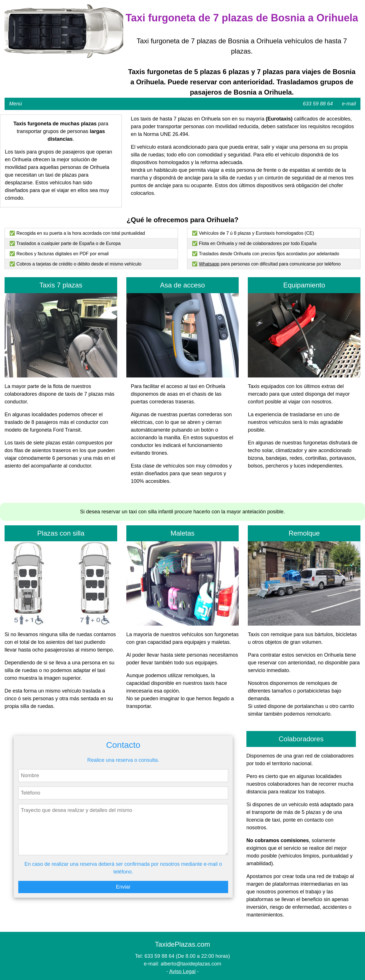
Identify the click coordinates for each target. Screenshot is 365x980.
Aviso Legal (182, 971)
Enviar (123, 887)
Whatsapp (209, 264)
